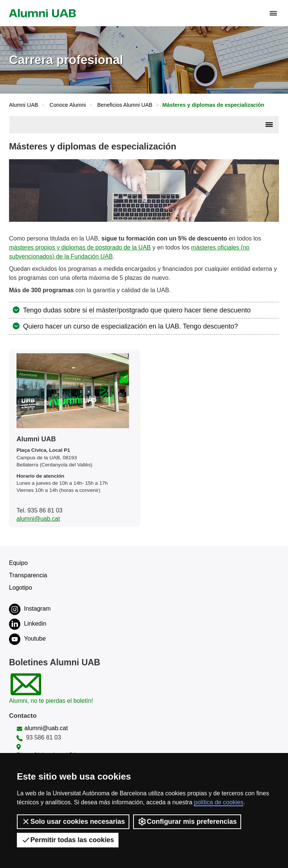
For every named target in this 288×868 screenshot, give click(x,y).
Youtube (27, 639)
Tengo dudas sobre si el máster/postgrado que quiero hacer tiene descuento (136, 310)
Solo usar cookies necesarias (73, 822)
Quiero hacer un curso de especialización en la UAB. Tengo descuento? (130, 326)
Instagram (30, 609)
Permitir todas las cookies (68, 840)
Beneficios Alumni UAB (125, 105)
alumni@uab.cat (38, 519)
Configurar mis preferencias (187, 822)
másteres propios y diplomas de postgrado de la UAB (80, 247)
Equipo (18, 563)
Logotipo (20, 588)
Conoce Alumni (68, 105)
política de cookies (219, 802)
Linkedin (28, 624)
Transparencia (28, 575)
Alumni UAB (24, 105)
